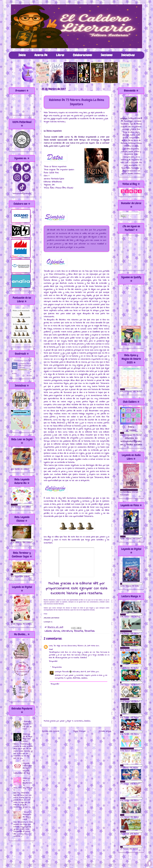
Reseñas (90, 631)
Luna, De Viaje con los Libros (60, 646)
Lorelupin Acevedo (62, 672)
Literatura (67, 631)
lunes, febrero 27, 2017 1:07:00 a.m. (86, 646)
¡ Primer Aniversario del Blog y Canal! (27, 816)
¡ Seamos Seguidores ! (27, 723)
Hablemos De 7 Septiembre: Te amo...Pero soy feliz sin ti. (23, 784)
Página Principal (79, 731)
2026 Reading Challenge (22, 361)
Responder (53, 661)
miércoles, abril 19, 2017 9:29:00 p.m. (86, 672)
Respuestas (57, 667)
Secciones (107, 55)
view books (29, 376)
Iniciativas (128, 55)
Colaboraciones (82, 55)
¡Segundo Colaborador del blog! (27, 766)
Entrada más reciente (51, 731)
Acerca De (41, 55)
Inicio (22, 55)
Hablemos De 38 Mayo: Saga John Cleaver (27, 738)
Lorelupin (21, 364)
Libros (60, 55)
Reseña (78, 631)
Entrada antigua (105, 731)
